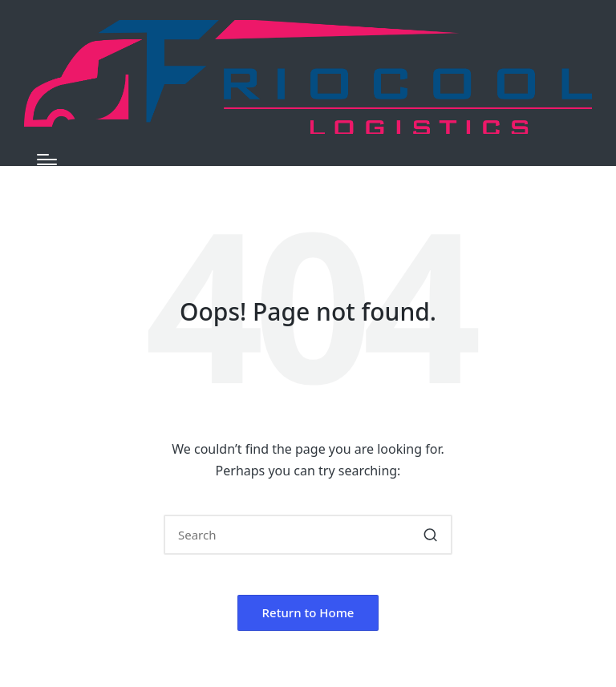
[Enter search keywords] (308, 535)
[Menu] (47, 160)
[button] (430, 535)
